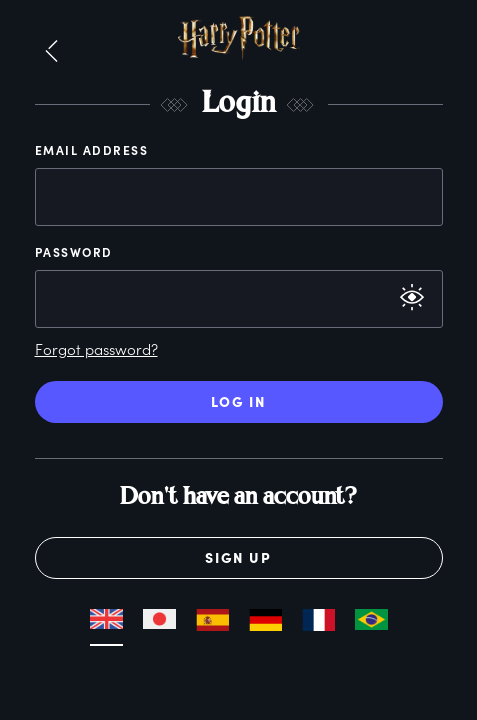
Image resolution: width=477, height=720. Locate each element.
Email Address (92, 150)
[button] (51, 52)
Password (74, 252)
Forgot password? (96, 349)
